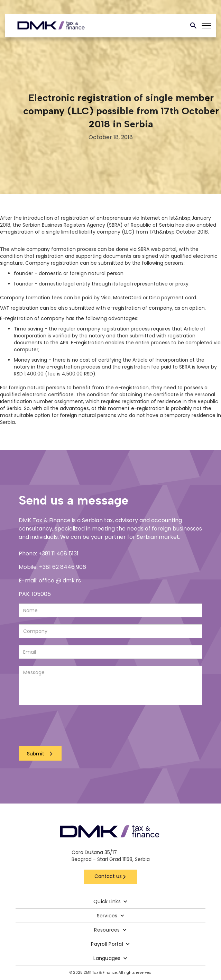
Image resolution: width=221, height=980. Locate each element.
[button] (110, 901)
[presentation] (71, 730)
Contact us (108, 876)
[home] (51, 26)
